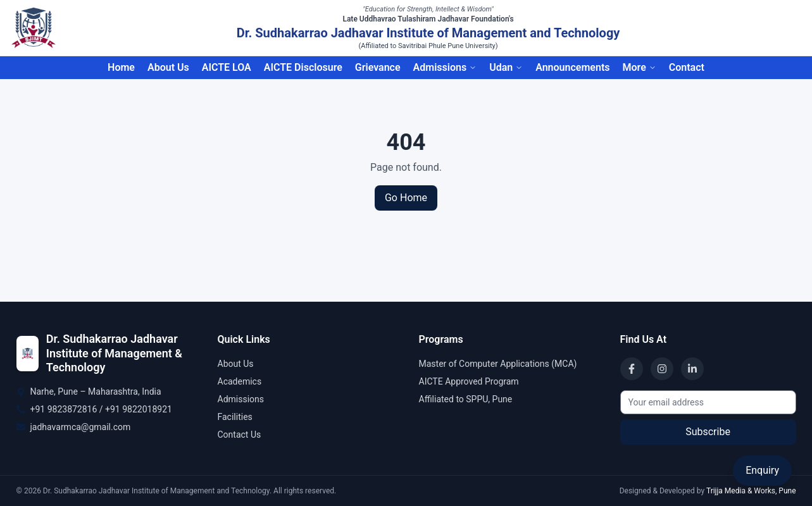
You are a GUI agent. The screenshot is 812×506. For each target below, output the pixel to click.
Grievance (378, 67)
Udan (506, 67)
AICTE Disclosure (303, 67)
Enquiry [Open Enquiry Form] (762, 470)
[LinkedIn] (692, 369)
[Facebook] (632, 369)
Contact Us (240, 435)
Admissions (445, 67)
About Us (168, 67)
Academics (240, 381)
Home (121, 67)
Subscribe (708, 432)
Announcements (572, 67)
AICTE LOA (227, 67)
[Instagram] (662, 369)
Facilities (235, 417)
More (639, 67)
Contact (687, 67)
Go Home (406, 198)
